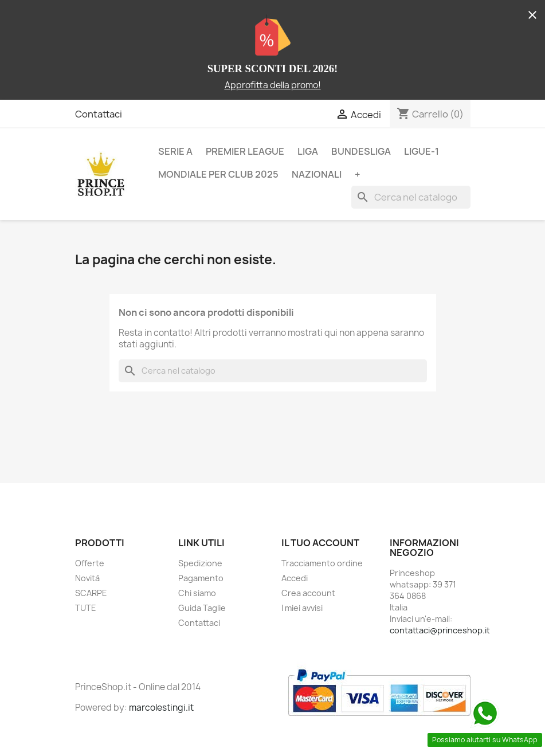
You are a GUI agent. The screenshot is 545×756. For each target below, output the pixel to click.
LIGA (308, 151)
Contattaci (99, 114)
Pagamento (201, 578)
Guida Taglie (202, 608)
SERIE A (175, 151)
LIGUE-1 (422, 151)
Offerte (90, 563)
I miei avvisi (302, 608)
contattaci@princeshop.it (440, 630)
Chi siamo (197, 593)
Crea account (308, 593)
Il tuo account (320, 543)
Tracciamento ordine (322, 563)
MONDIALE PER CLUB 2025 (218, 174)
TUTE (86, 608)
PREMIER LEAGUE (245, 151)
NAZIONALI (317, 174)
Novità (87, 578)
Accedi (295, 578)
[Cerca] (411, 197)
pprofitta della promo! (276, 85)
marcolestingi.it (161, 708)
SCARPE (91, 593)
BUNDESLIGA (361, 151)
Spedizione (200, 563)
